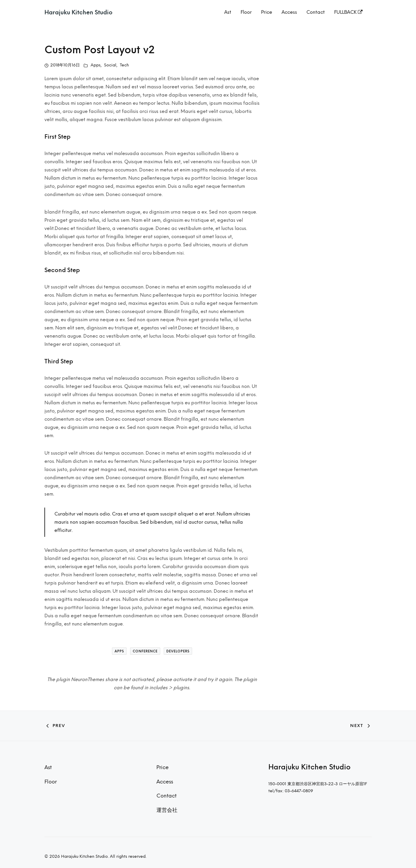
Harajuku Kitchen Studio (78, 12)
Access (289, 12)
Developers (178, 651)
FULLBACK (348, 12)
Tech (124, 65)
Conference (145, 651)
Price (267, 12)
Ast (228, 12)
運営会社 (167, 810)
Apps (96, 65)
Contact (316, 12)
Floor (246, 12)
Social (110, 65)
